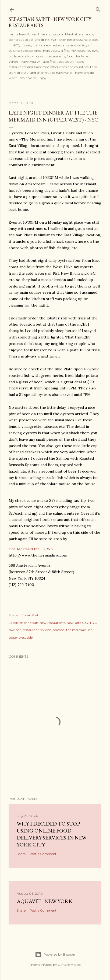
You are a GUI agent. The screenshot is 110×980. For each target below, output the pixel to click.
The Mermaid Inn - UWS (31, 549)
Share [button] (13, 615)
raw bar (15, 630)
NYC (93, 623)
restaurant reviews (37, 630)
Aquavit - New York (45, 901)
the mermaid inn (79, 630)
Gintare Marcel (69, 965)
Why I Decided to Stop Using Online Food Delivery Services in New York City (52, 834)
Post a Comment (43, 854)
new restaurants (52, 623)
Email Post (30, 615)
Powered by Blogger (55, 955)
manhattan (29, 623)
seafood (59, 630)
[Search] (98, 8)
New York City (78, 623)
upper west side (21, 637)
